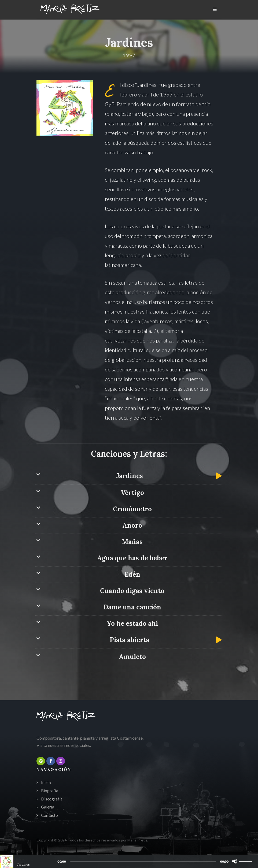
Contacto (49, 815)
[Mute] (235, 861)
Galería (48, 807)
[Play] (6, 861)
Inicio (46, 783)
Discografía (52, 799)
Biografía (50, 791)
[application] (129, 861)
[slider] (143, 861)
